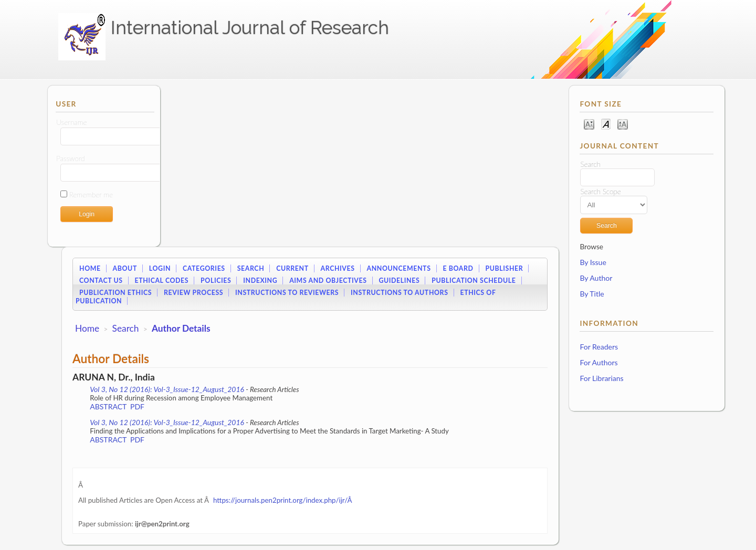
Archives (338, 268)
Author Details (181, 328)
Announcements (399, 268)
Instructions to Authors (399, 293)
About (125, 268)
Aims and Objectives (328, 281)
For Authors (598, 362)
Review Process (193, 293)
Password (70, 158)
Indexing (260, 281)
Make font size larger (623, 124)
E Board (458, 268)
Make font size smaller (589, 124)
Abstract (108, 406)
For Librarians (601, 378)
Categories (204, 268)
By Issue (593, 262)
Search (251, 268)
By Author (596, 278)
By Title (592, 294)
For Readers (599, 347)
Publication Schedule (474, 281)
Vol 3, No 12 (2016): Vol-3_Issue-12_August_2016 (167, 389)
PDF (137, 406)
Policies (216, 281)
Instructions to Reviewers (287, 293)
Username (71, 122)
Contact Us (101, 281)
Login (160, 268)
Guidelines (399, 281)
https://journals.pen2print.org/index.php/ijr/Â (283, 500)
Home (90, 268)
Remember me (91, 195)
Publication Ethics (115, 293)
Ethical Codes (161, 281)
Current (292, 268)
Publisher (504, 268)
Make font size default (606, 124)
